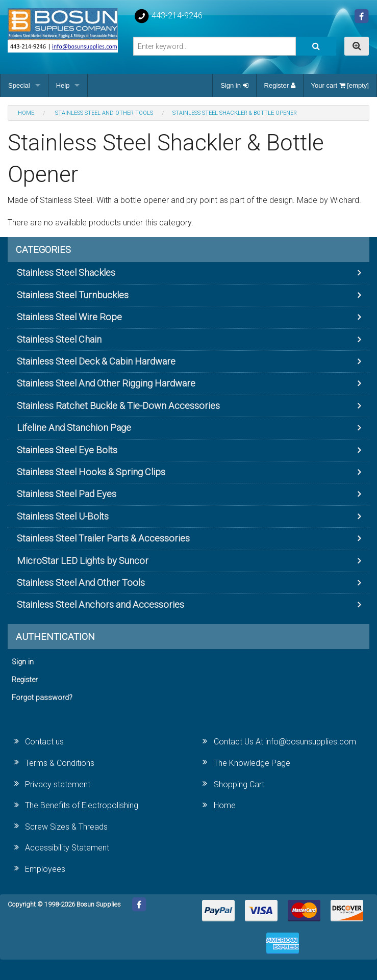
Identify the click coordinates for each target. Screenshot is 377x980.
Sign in (234, 85)
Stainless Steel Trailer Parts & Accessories (103, 538)
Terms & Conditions (60, 763)
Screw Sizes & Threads (66, 827)
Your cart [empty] (340, 85)
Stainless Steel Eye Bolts (67, 450)
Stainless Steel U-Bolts (63, 516)
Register (280, 85)
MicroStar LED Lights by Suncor (83, 561)
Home (225, 805)
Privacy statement (58, 784)
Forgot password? (42, 698)
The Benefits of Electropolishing (82, 805)
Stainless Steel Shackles (66, 273)
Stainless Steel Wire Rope (69, 317)
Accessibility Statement (67, 848)
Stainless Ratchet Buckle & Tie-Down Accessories (118, 406)
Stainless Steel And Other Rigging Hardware (106, 383)
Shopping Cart (239, 784)
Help (63, 85)
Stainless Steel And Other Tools (81, 583)
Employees (45, 869)
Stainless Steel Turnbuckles (73, 295)
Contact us (44, 742)
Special (19, 85)
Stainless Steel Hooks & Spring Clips (91, 472)
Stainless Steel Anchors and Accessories (100, 604)
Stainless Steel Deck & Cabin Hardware (96, 361)
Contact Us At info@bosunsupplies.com (285, 742)
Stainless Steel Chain (59, 339)
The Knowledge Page (252, 763)
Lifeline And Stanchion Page (74, 428)
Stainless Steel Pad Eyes (67, 494)
